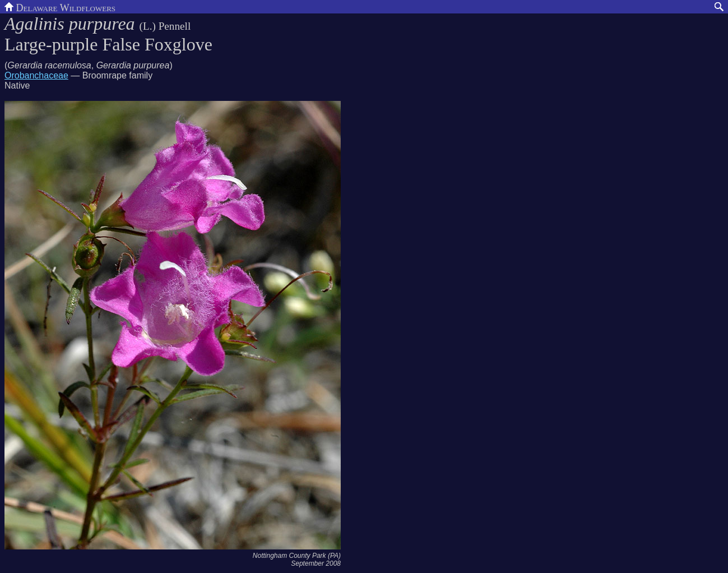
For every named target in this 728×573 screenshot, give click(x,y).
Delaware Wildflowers (60, 7)
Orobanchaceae (36, 75)
